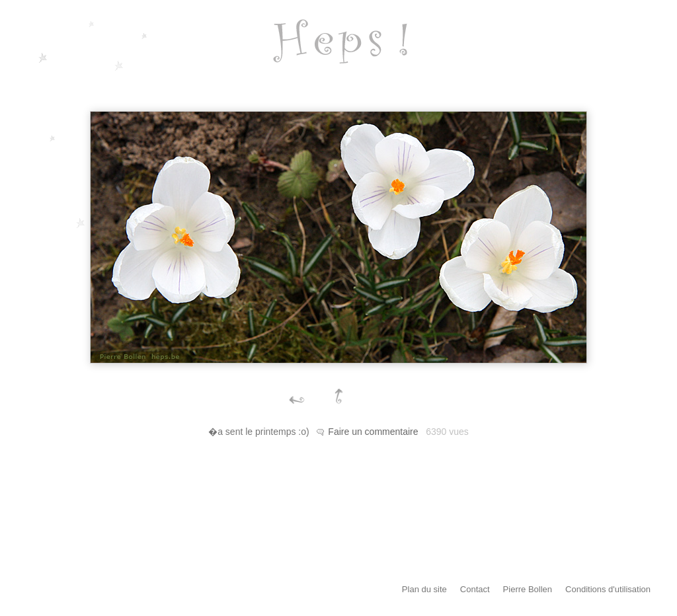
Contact (475, 589)
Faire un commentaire (373, 432)
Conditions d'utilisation (608, 589)
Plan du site (424, 589)
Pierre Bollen (528, 589)
